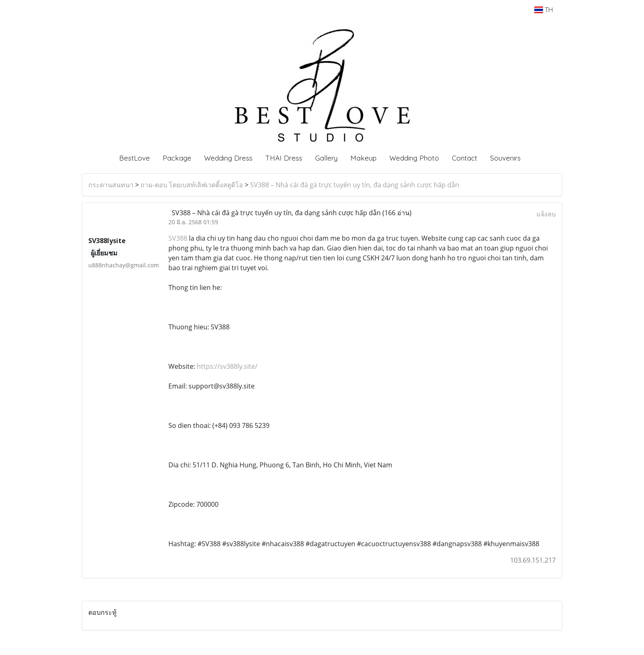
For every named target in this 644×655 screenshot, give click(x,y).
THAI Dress (284, 158)
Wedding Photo (414, 158)
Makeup (363, 158)
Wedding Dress (228, 158)
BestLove (135, 158)
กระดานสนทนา (111, 185)
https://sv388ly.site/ (227, 366)
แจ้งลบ (546, 214)
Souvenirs (505, 158)
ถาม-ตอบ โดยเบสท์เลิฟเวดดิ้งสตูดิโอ (192, 185)
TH (544, 10)
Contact (465, 158)
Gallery (326, 158)
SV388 (179, 238)
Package (177, 158)
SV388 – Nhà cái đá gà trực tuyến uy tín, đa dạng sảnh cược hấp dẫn (355, 185)
